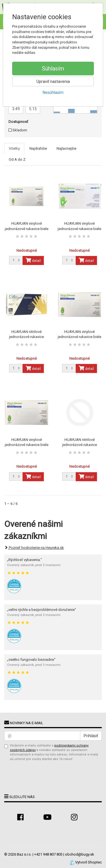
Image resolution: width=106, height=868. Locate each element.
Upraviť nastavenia (53, 81)
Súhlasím (53, 69)
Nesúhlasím (53, 92)
